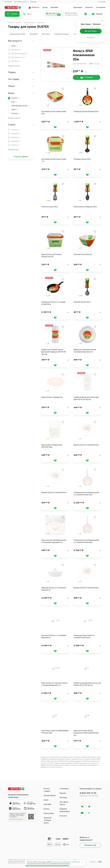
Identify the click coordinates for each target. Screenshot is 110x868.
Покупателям (49, 814)
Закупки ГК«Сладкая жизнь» (48, 820)
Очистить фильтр (21, 157)
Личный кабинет (50, 796)
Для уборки (34, 34)
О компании (64, 789)
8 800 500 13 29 (88, 793)
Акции (46, 800)
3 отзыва (97, 64)
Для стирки (46, 34)
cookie (54, 862)
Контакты (63, 816)
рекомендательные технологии (69, 862)
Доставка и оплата (21, 2)
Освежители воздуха (62, 34)
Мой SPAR (47, 805)
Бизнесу (47, 809)
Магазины (8, 2)
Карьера (33, 2)
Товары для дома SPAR (17, 34)
